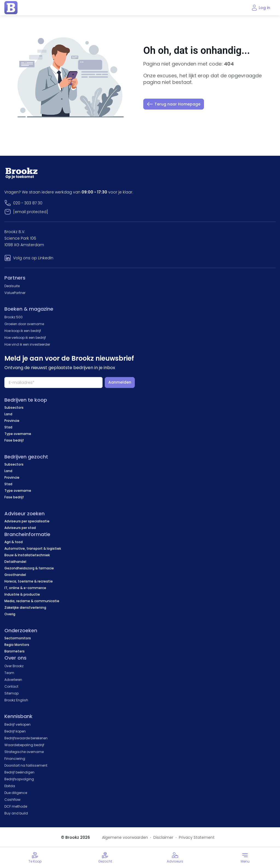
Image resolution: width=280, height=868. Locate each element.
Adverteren (13, 680)
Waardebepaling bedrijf (24, 745)
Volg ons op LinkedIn (33, 258)
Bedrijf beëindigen (19, 772)
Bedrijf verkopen (17, 724)
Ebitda (10, 786)
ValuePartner (15, 293)
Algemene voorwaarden (125, 837)
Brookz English (16, 700)
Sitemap (11, 693)
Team (9, 673)
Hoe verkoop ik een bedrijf (25, 338)
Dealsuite (12, 286)
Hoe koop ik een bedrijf (23, 331)
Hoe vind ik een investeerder (27, 344)
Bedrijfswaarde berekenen (26, 738)
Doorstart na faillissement (26, 765)
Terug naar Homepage (174, 104)
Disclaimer (163, 837)
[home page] (11, 8)
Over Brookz (14, 666)
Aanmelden (120, 382)
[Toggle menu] (245, 858)
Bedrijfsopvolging (19, 779)
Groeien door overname (24, 324)
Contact (11, 686)
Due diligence (16, 793)
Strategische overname (24, 752)
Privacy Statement (197, 837)
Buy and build (16, 813)
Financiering (15, 759)
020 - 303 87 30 (28, 203)
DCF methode (16, 806)
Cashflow (12, 800)
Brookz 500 (14, 317)
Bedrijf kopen (15, 731)
